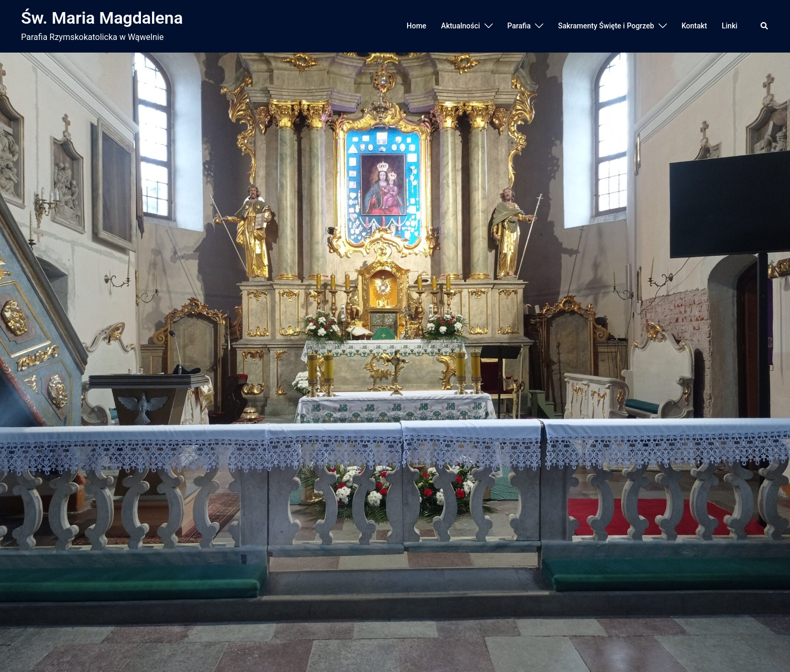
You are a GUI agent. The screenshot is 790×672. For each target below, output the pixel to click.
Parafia (519, 26)
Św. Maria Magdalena (102, 18)
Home (417, 26)
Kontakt (695, 26)
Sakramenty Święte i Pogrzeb (606, 26)
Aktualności (461, 26)
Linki (730, 26)
